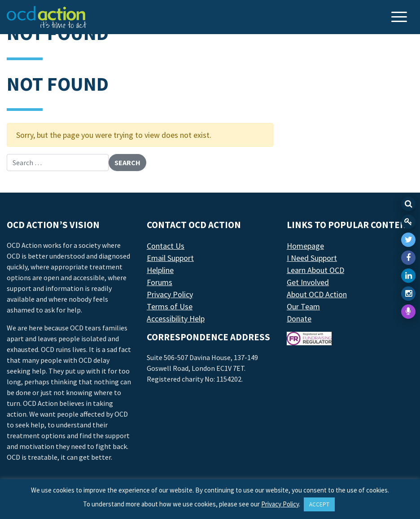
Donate (299, 319)
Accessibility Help (176, 319)
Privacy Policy (170, 294)
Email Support (170, 258)
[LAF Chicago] (47, 17)
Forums (160, 282)
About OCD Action (317, 294)
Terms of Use (170, 306)
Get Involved (308, 282)
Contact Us (166, 246)
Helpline (160, 270)
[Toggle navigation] (400, 18)
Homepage (305, 246)
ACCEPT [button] (319, 504)
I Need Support (312, 258)
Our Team (303, 306)
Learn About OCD (315, 270)
